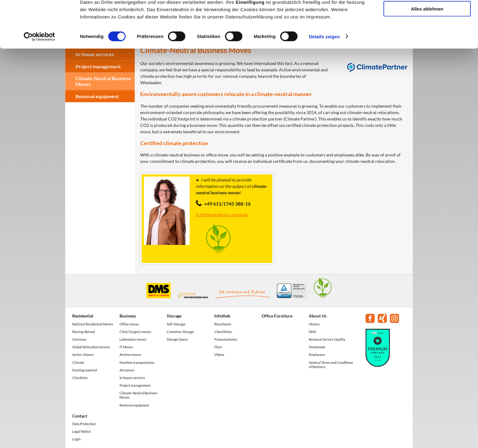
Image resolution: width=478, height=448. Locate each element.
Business (128, 316)
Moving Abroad (84, 332)
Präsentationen (226, 339)
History (314, 324)
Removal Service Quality (327, 339)
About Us (318, 316)
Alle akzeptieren (427, 15)
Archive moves (130, 355)
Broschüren (223, 324)
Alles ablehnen (427, 51)
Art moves (127, 370)
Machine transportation (137, 362)
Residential (83, 316)
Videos (219, 355)
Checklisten (223, 332)
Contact (80, 416)
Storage (174, 316)
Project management (135, 385)
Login (76, 439)
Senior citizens (83, 355)
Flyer (218, 347)
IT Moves (126, 347)
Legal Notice (82, 431)
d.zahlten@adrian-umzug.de (222, 215)
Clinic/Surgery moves (135, 332)
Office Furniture (277, 316)
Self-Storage (176, 324)
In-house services (132, 378)
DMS (312, 332)
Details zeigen (324, 79)
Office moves (129, 324)
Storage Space (177, 339)
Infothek (222, 316)
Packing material (85, 370)
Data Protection (84, 424)
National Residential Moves (93, 324)
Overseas (79, 339)
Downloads (317, 347)
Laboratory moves (133, 339)
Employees (317, 355)
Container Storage (180, 332)
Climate (78, 362)
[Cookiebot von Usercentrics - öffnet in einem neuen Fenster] (39, 79)
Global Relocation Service (91, 347)
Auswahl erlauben (427, 33)
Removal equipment (97, 96)
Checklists (80, 378)
